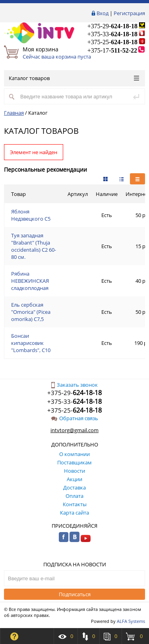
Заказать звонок (74, 385)
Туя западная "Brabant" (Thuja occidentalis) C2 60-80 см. (34, 246)
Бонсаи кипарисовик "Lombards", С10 (31, 343)
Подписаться (75, 594)
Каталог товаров (74, 78)
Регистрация (129, 13)
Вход (103, 13)
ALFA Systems (131, 621)
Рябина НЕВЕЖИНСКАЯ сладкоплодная (30, 281)
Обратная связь (75, 418)
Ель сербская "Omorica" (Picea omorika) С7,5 (31, 312)
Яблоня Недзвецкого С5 (31, 215)
